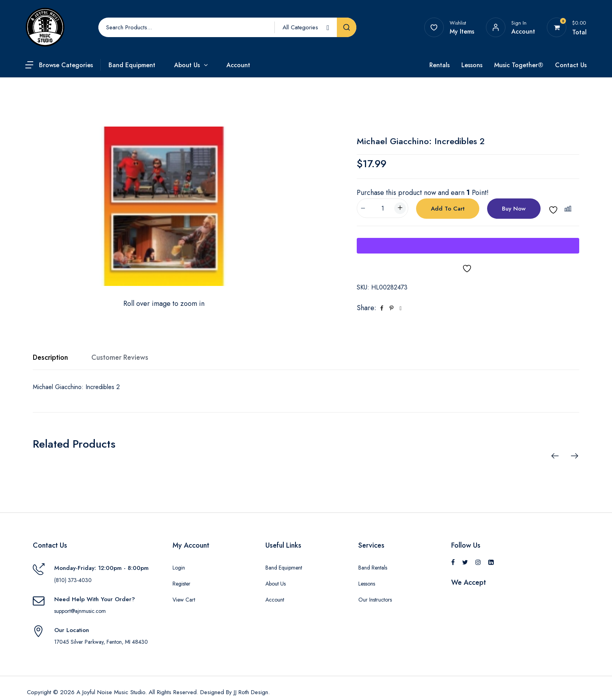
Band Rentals (373, 568)
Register (181, 584)
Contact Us (571, 65)
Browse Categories (66, 65)
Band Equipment (132, 65)
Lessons (472, 65)
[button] (569, 209)
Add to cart (448, 209)
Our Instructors (375, 600)
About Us (187, 65)
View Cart (184, 600)
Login (179, 568)
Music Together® (519, 65)
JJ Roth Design (251, 692)
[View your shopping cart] (557, 27)
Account (238, 65)
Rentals (439, 65)
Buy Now (514, 209)
